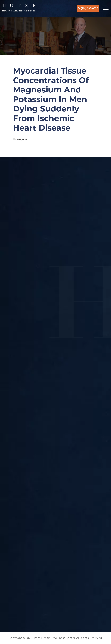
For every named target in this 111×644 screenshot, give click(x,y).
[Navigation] (106, 8)
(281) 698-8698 (88, 8)
